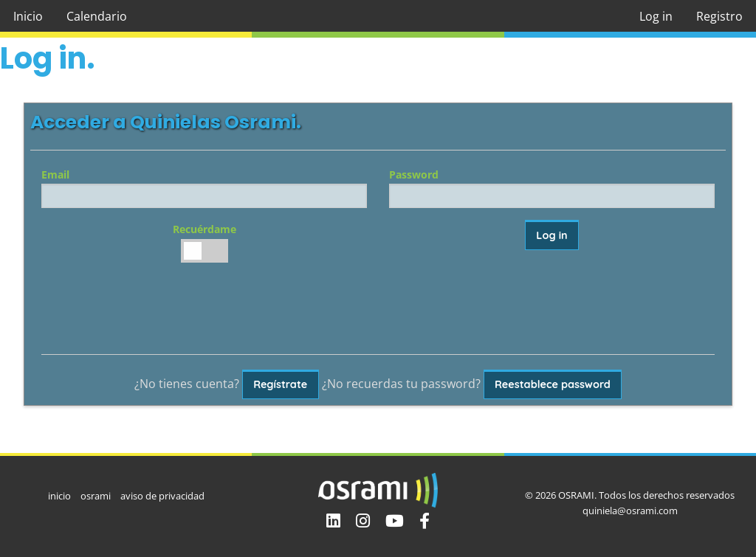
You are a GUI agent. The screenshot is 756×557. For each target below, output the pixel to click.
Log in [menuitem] (656, 16)
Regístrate (280, 384)
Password (552, 188)
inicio (59, 496)
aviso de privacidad (162, 496)
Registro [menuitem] (719, 16)
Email (204, 188)
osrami (96, 496)
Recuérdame (204, 242)
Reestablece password (553, 384)
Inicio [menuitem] (28, 16)
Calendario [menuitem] (97, 16)
